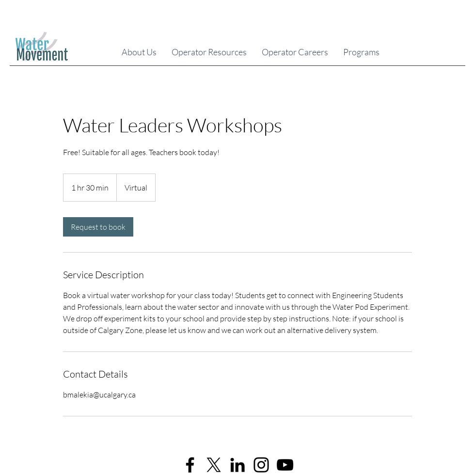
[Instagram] (261, 465)
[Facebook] (190, 465)
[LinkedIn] (237, 465)
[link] (98, 227)
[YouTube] (285, 465)
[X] (214, 465)
